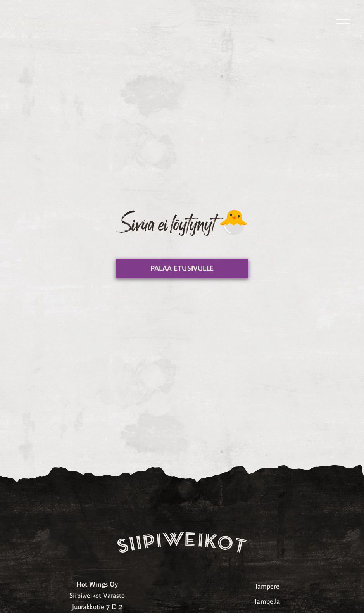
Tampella (267, 601)
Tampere (267, 586)
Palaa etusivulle (182, 268)
